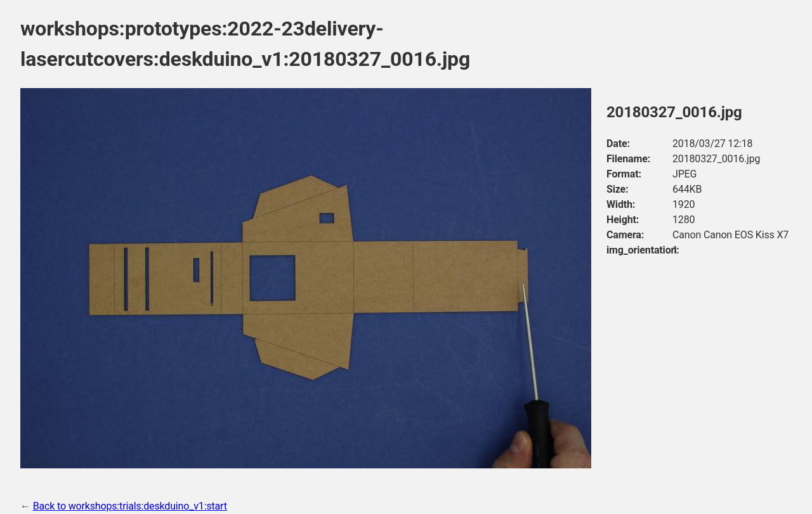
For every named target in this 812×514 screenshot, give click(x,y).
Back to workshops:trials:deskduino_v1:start (130, 506)
